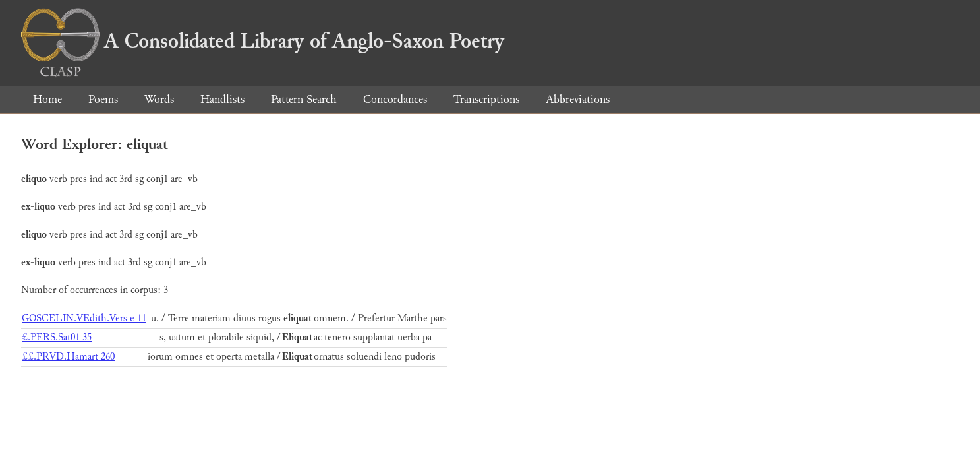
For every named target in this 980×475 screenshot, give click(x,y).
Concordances (395, 99)
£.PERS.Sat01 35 (57, 337)
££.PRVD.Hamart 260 (68, 357)
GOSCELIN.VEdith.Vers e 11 (84, 318)
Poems (103, 99)
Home (47, 99)
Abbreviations (578, 99)
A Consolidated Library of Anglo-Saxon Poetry (263, 41)
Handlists (222, 99)
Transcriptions (486, 99)
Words (159, 99)
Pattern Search (304, 99)
